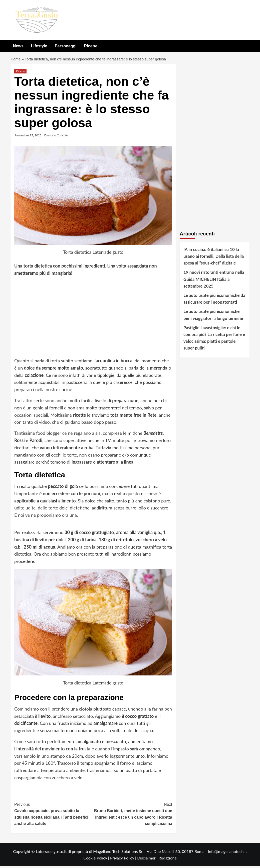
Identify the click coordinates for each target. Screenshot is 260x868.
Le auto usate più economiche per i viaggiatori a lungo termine (213, 317)
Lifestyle (39, 46)
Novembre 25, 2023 (28, 137)
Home (16, 60)
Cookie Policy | (97, 860)
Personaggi (66, 46)
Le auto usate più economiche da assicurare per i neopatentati (214, 301)
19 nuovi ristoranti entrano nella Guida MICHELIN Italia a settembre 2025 (214, 281)
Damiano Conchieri (57, 137)
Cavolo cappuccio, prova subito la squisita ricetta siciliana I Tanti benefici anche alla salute (54, 815)
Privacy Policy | (124, 860)
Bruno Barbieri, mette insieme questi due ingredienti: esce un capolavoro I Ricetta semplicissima (133, 815)
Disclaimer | (148, 860)
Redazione (167, 860)
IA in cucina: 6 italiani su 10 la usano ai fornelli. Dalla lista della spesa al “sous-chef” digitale (214, 258)
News (18, 46)
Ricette (91, 46)
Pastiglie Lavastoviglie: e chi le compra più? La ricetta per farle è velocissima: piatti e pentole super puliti (214, 340)
